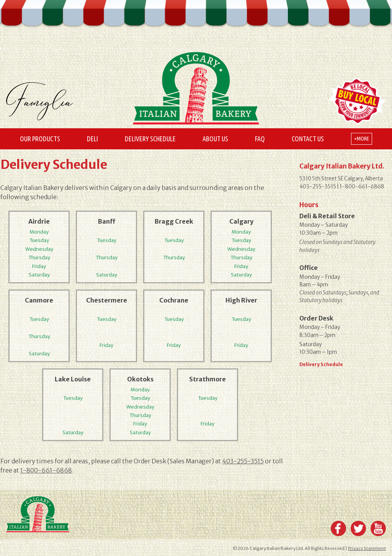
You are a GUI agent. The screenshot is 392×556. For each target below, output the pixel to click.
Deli (92, 139)
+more (362, 139)
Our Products (40, 139)
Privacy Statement (367, 548)
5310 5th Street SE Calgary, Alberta (341, 179)
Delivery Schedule (150, 139)
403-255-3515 (243, 461)
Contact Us (308, 139)
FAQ (260, 139)
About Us (215, 139)
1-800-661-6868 (46, 470)
